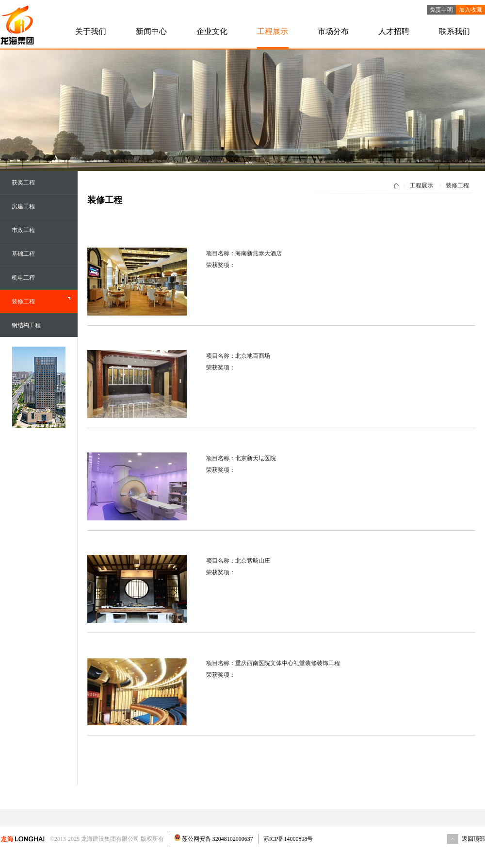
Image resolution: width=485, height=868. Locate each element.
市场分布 (333, 31)
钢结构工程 (26, 325)
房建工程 (23, 206)
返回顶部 (473, 839)
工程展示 (273, 31)
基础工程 (23, 254)
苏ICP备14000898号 (288, 839)
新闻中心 (151, 31)
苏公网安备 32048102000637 (217, 839)
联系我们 (454, 31)
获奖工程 (23, 183)
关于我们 (91, 31)
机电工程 (23, 278)
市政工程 (23, 230)
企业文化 (212, 31)
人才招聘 (394, 31)
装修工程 (23, 301)
